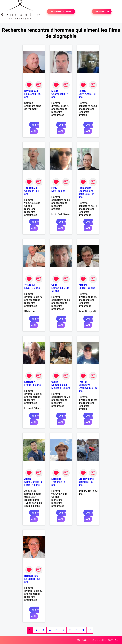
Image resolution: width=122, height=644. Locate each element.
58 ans (55, 291)
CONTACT (114, 640)
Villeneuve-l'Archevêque (86, 386)
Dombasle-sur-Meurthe (59, 386)
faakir (55, 382)
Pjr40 (54, 188)
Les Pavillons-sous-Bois (86, 192)
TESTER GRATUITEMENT (61, 11)
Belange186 (31, 576)
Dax (53, 191)
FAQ (78, 640)
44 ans (36, 485)
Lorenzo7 (30, 382)
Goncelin (29, 191)
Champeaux (58, 94)
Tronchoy (57, 482)
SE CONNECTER (102, 11)
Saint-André (85, 94)
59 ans (37, 385)
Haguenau (30, 94)
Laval (27, 288)
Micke (55, 91)
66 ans (91, 288)
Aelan (27, 479)
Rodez (82, 288)
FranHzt (83, 382)
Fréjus (28, 385)
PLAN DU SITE (98, 640)
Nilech (82, 91)
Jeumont (83, 482)
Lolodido (56, 479)
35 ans (67, 388)
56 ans (61, 191)
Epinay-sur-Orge (60, 288)
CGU (85, 640)
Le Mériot (30, 579)
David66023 (31, 91)
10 (90, 630)
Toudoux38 (31, 188)
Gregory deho (86, 479)
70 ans (36, 288)
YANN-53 (29, 285)
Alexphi (83, 285)
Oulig (54, 285)
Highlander (85, 188)
